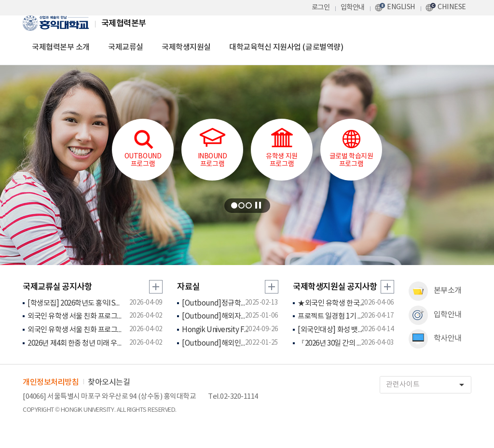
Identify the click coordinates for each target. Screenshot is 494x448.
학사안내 (435, 339)
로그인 (321, 7)
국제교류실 (126, 47)
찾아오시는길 (109, 382)
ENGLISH (401, 7)
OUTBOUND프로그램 (143, 148)
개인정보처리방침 (51, 382)
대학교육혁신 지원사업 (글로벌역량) (286, 47)
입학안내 (353, 7)
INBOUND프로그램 (213, 148)
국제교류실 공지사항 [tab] (57, 287)
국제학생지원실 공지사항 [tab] (335, 287)
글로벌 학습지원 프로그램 (351, 148)
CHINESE (452, 7)
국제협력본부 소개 (61, 47)
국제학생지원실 (186, 47)
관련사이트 (428, 385)
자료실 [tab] (188, 287)
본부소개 (435, 291)
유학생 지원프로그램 (281, 148)
